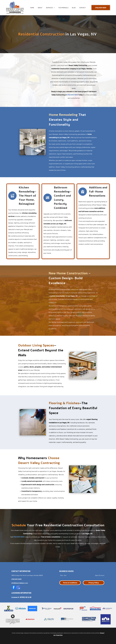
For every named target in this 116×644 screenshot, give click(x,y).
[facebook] (14, 588)
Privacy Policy (59, 635)
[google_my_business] (18, 588)
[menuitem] (32, 8)
